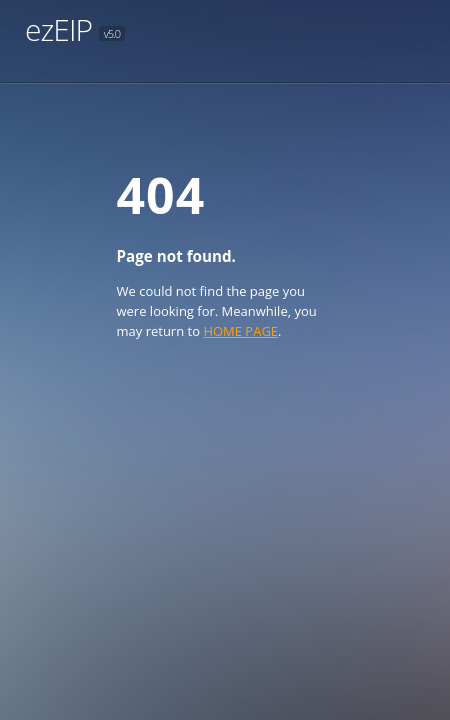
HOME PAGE (240, 331)
